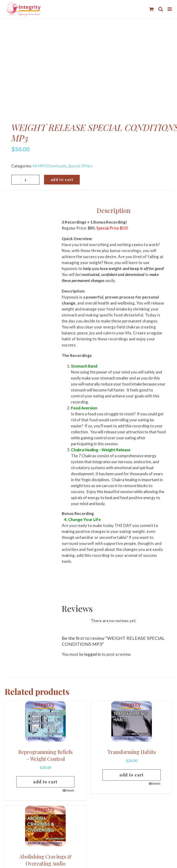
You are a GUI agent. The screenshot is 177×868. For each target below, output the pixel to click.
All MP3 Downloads (49, 166)
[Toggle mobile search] (161, 9)
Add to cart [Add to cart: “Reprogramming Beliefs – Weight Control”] (45, 782)
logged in (93, 654)
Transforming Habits (132, 752)
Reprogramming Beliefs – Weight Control (45, 755)
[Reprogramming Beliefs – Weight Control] (45, 721)
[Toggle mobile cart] (151, 9)
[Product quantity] (25, 180)
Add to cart (62, 180)
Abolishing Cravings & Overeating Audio (46, 860)
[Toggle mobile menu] (170, 9)
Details (70, 790)
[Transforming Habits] (132, 721)
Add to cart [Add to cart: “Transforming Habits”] (132, 775)
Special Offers (80, 166)
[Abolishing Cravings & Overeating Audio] (45, 826)
